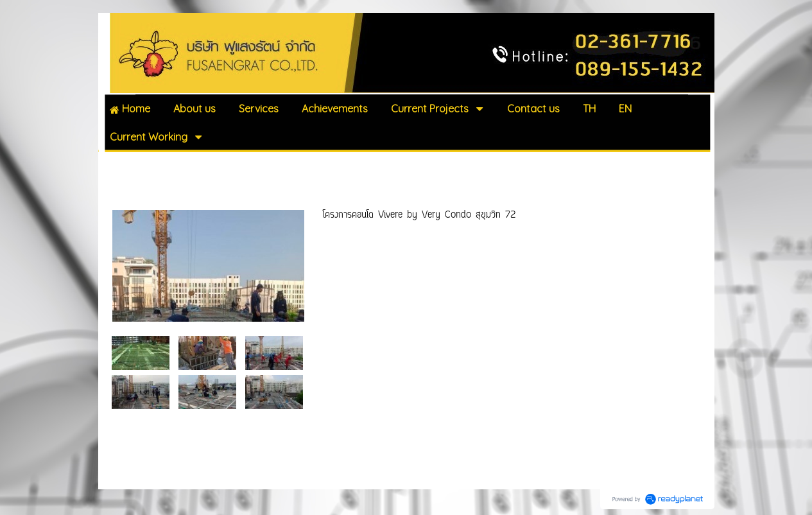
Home (117, 166)
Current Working (174, 166)
